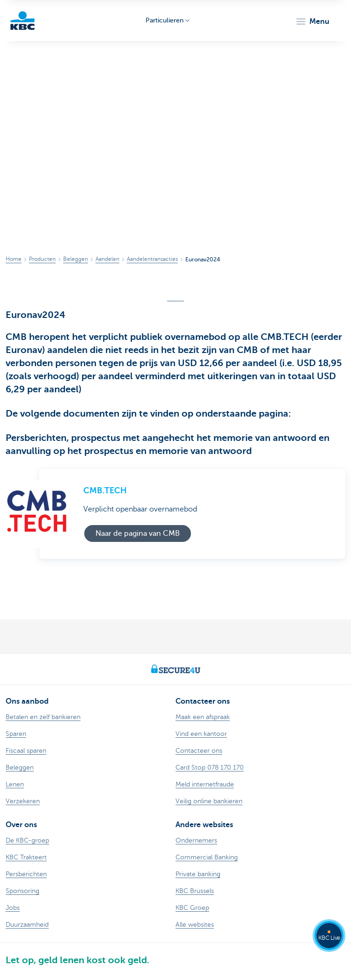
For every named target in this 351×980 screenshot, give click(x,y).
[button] (312, 22)
